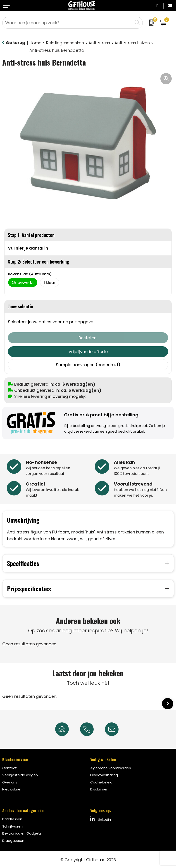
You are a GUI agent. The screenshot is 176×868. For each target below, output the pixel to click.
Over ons (10, 782)
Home (35, 43)
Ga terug (15, 43)
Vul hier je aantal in (28, 248)
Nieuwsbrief (12, 789)
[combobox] (68, 23)
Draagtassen (13, 840)
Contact (10, 768)
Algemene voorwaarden (111, 768)
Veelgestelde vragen (20, 775)
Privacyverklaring (104, 775)
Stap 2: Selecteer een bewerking (39, 262)
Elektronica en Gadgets (22, 833)
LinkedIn (101, 819)
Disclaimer (99, 789)
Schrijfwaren (12, 826)
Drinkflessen (12, 819)
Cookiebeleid (101, 782)
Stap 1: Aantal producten (31, 235)
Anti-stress (99, 43)
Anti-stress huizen (132, 43)
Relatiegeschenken (65, 43)
